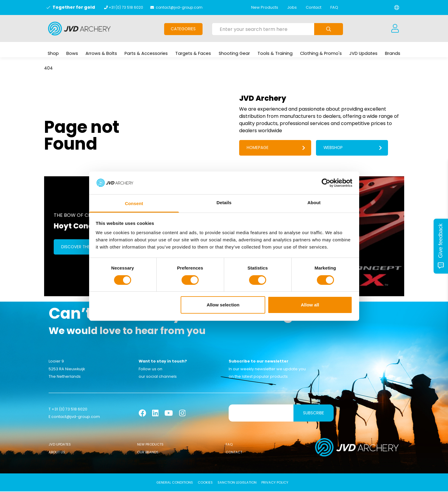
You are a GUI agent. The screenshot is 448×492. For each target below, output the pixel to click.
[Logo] (79, 28)
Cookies (205, 483)
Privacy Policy (275, 483)
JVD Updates (60, 445)
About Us (57, 453)
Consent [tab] (134, 203)
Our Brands (148, 453)
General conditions (175, 483)
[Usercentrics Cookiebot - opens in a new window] (326, 183)
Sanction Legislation (237, 483)
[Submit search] (329, 29)
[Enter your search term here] (263, 29)
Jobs (292, 7)
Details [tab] (224, 203)
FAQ (334, 7)
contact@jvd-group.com (179, 7)
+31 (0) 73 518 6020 (126, 7)
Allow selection (223, 305)
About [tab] (314, 203)
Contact (314, 7)
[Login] (395, 28)
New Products (265, 7)
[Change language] (397, 7)
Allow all (310, 305)
